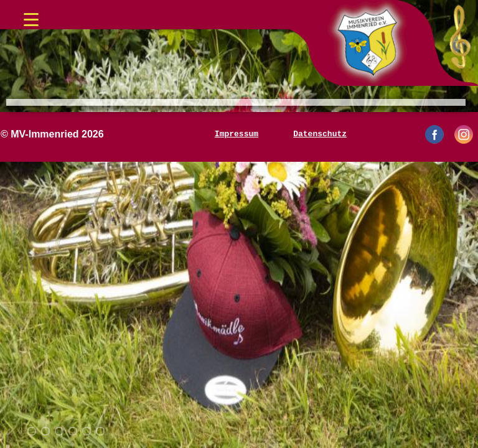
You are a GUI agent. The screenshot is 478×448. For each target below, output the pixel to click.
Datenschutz (320, 134)
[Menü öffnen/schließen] (31, 16)
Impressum (237, 134)
